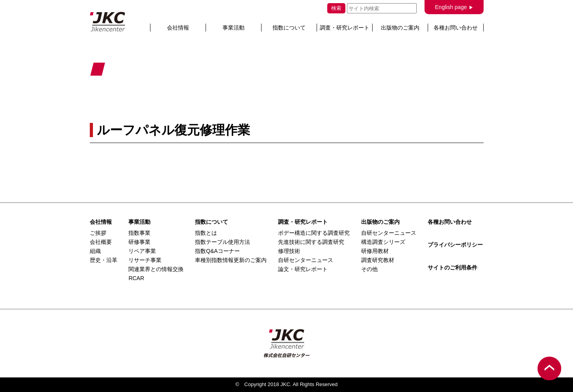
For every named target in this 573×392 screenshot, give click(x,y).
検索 (336, 8)
